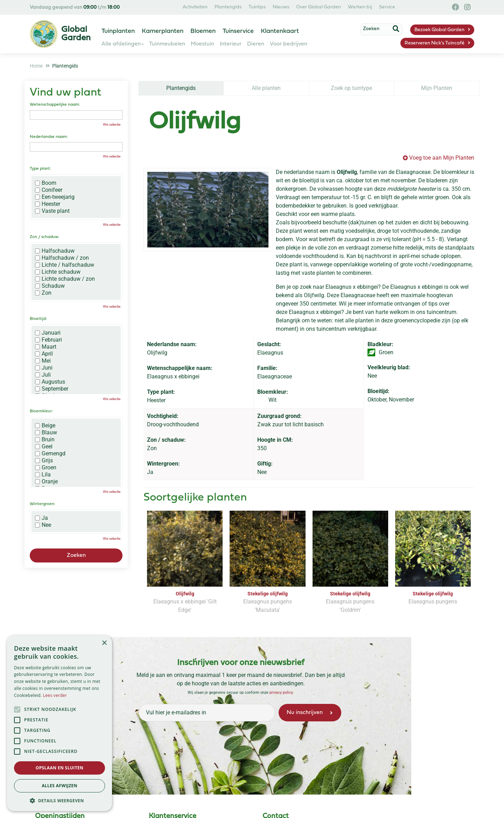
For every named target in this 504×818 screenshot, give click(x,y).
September (52, 389)
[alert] (59, 723)
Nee (43, 525)
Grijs (44, 461)
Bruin (45, 440)
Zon (43, 293)
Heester (48, 204)
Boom (46, 183)
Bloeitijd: (38, 319)
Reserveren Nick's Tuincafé (435, 43)
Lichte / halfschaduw (65, 265)
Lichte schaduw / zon (65, 279)
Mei (43, 361)
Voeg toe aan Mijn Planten (442, 158)
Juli (43, 375)
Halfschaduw (55, 251)
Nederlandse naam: (49, 137)
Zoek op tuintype (351, 88)
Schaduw (50, 286)
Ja (41, 518)
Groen (46, 468)
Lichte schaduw (58, 272)
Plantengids (181, 88)
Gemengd (50, 454)
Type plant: (40, 169)
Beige (45, 426)
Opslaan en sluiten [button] (60, 768)
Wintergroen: (43, 504)
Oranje (46, 482)
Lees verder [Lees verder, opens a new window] (55, 695)
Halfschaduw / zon (62, 258)
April (44, 354)
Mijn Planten (437, 88)
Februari (48, 340)
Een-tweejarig (55, 197)
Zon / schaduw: (44, 237)
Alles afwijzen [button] (59, 786)
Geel (44, 447)
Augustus (50, 382)
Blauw (46, 433)
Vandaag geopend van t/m (75, 8)
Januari (48, 333)
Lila (43, 475)
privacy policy (281, 692)
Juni (44, 368)
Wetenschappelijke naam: (55, 105)
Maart (46, 347)
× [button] (104, 643)
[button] (59, 800)
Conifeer (49, 190)
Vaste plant (52, 211)
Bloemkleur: (41, 411)
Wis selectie (112, 124)
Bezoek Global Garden (439, 30)
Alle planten (266, 88)
